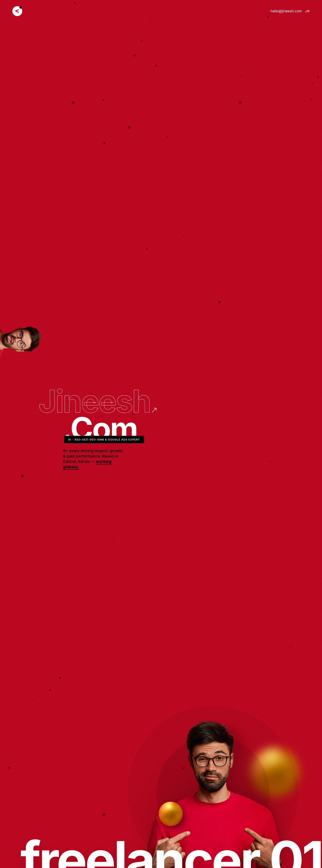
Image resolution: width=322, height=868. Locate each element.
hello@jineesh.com (286, 11)
